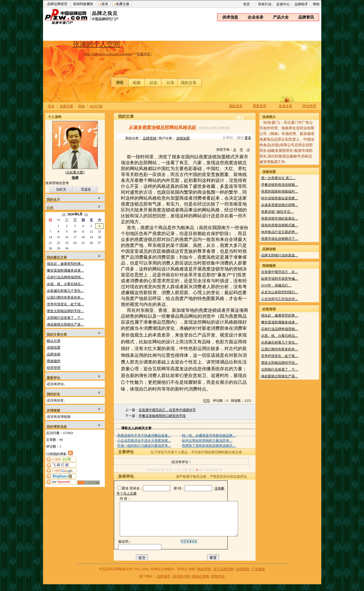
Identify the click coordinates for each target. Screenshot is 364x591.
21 (50, 243)
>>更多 (239, 118)
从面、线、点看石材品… (65, 284)
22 (59, 243)
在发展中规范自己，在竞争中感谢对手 (167, 410)
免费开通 (66, 106)
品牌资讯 (306, 17)
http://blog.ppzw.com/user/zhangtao (108, 54)
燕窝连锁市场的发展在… (280, 218)
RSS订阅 (96, 106)
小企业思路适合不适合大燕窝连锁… (144, 441)
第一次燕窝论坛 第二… (278, 178)
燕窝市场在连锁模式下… (280, 239)
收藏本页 (144, 54)
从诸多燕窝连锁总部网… (280, 205)
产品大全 (281, 17)
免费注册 (123, 4)
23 (67, 243)
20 (99, 237)
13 (99, 231)
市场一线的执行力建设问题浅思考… (144, 446)
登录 (105, 4)
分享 (170, 83)
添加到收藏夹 (83, 4)
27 (99, 243)
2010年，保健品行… (276, 285)
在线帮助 (243, 576)
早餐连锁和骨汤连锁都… (280, 185)
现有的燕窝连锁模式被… (280, 225)
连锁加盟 (54, 348)
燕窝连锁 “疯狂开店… (277, 212)
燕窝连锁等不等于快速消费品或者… (144, 436)
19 (91, 237)
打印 (207, 401)
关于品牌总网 (223, 576)
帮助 (316, 4)
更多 (248, 138)
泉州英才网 (181, 583)
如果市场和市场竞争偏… (280, 279)
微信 (240, 138)
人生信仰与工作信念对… (280, 299)
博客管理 (259, 106)
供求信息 (230, 17)
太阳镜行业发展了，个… (65, 318)
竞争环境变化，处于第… (65, 304)
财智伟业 (218, 583)
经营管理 (54, 368)
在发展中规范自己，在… (280, 272)
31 (50, 226)
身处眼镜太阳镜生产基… (65, 324)
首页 (247, 4)
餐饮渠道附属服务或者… (65, 270)
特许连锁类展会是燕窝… (280, 198)
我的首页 (236, 106)
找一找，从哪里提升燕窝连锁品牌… (209, 436)
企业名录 (256, 17)
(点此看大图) (75, 174)
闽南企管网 (200, 583)
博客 (120, 83)
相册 (137, 83)
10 (75, 231)
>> (86, 214)
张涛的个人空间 (96, 44)
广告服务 (259, 576)
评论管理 (309, 106)
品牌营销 (150, 138)
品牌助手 (301, 4)
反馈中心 (283, 4)
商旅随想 (54, 361)
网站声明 (204, 576)
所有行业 (265, 4)
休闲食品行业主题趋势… (280, 232)
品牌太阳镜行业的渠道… (280, 255)
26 (91, 243)
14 (50, 237)
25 (83, 243)
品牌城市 (164, 583)
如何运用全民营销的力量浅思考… (207, 441)
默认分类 (54, 341)
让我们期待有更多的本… (65, 297)
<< (64, 214)
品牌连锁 (54, 354)
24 (75, 243)
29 (59, 248)
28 (50, 248)
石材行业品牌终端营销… (65, 277)
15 (59, 237)
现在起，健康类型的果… (65, 264)
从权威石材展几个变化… (65, 291)
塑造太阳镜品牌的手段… (65, 311)
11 (83, 231)
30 (67, 248)
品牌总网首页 (57, 4)
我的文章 (189, 83)
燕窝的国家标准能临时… (280, 191)
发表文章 (286, 106)
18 (83, 237)
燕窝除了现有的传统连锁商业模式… (209, 446)
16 (67, 237)
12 (91, 231)
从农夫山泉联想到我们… (280, 292)
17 (75, 237)
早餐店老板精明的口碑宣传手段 (162, 416)
